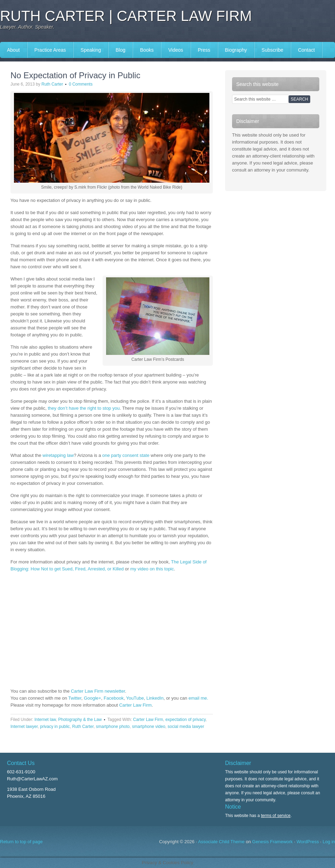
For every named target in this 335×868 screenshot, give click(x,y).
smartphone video (148, 727)
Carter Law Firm (135, 705)
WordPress (308, 842)
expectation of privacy (185, 720)
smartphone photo (113, 727)
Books (147, 50)
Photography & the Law (80, 720)
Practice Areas (50, 50)
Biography (236, 50)
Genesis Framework (273, 842)
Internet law (45, 720)
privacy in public (55, 727)
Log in (329, 842)
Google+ (92, 698)
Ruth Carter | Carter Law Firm (126, 16)
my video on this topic (152, 569)
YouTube (135, 698)
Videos (176, 50)
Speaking (91, 50)
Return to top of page (21, 842)
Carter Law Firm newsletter (98, 691)
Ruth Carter (52, 84)
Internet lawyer (24, 727)
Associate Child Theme (221, 842)
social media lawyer (186, 727)
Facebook (114, 698)
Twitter (75, 698)
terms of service (276, 816)
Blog (120, 50)
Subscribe (273, 50)
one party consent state (126, 455)
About (13, 50)
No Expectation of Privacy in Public (75, 75)
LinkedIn (155, 698)
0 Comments (81, 84)
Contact (306, 50)
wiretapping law (58, 455)
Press (204, 50)
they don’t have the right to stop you (84, 408)
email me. (198, 698)
